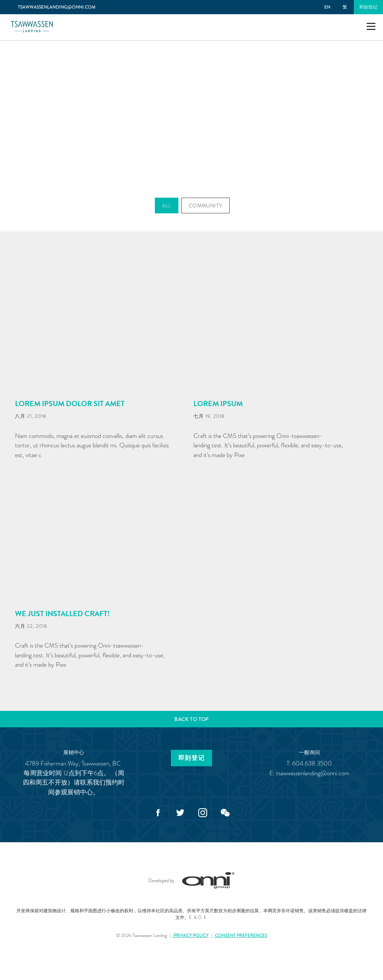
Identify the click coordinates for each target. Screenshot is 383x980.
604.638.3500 (312, 763)
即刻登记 (368, 7)
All (166, 206)
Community (206, 206)
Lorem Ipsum (218, 404)
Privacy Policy (191, 935)
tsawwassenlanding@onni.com (313, 773)
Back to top (191, 719)
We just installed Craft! (62, 614)
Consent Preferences (240, 935)
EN (327, 7)
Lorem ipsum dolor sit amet (70, 404)
